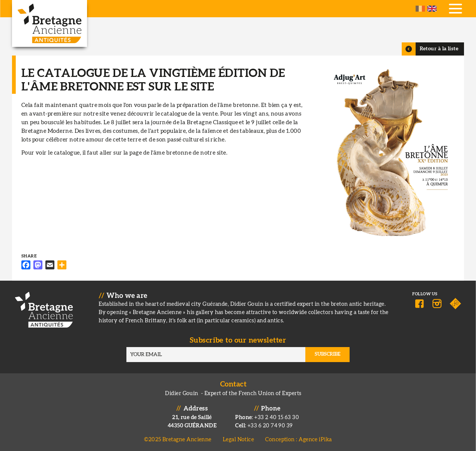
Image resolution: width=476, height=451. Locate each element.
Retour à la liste (439, 49)
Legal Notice (238, 440)
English (432, 9)
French (420, 9)
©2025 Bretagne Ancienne (178, 440)
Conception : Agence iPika (298, 440)
